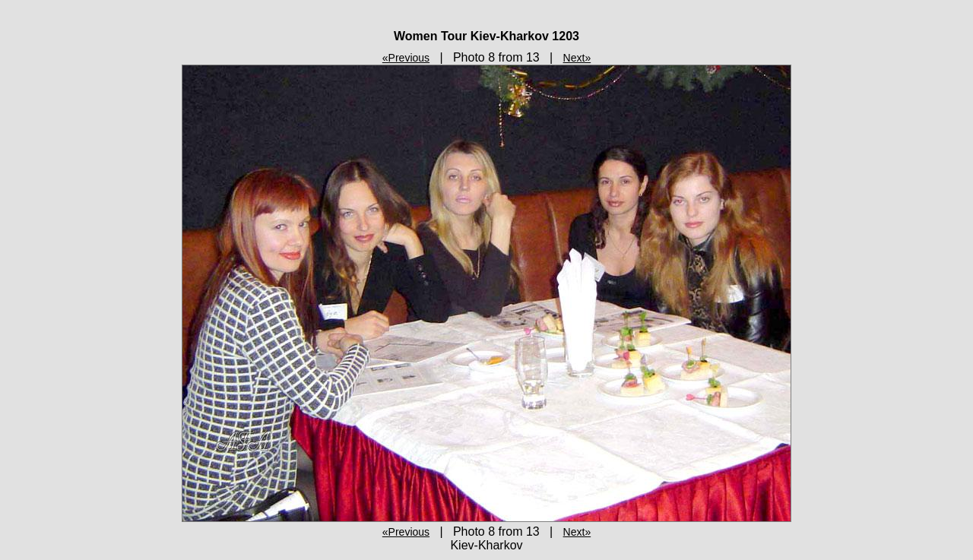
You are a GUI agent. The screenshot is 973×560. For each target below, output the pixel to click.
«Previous (406, 58)
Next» (577, 58)
